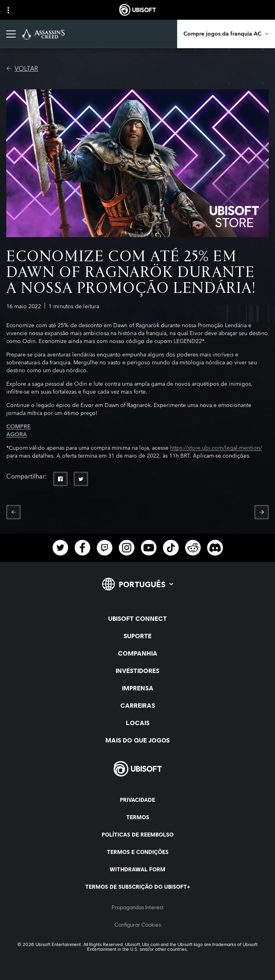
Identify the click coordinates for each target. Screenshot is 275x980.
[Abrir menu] (11, 34)
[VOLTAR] (22, 69)
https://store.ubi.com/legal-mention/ (216, 448)
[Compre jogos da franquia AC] (226, 34)
